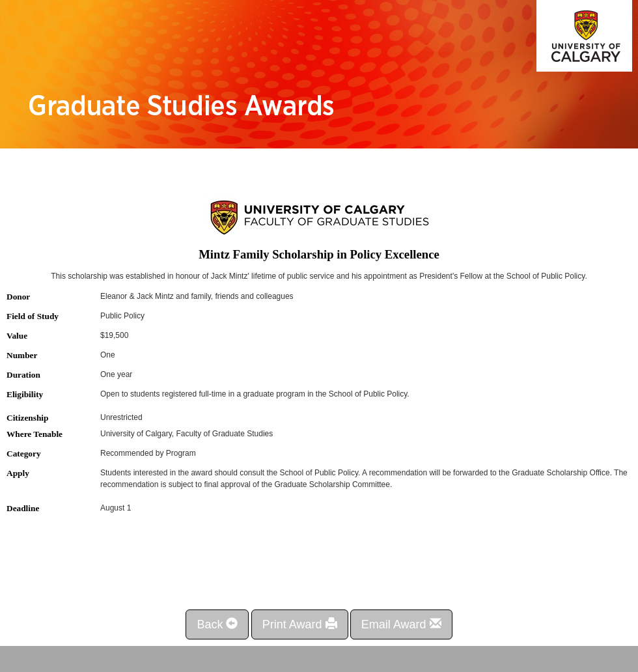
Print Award (300, 624)
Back (217, 624)
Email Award (401, 624)
